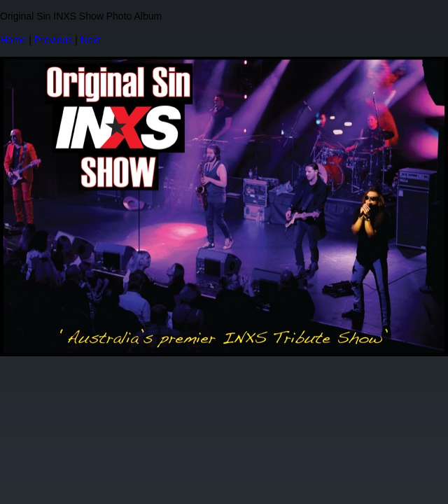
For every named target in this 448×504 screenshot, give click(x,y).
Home (13, 40)
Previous (53, 40)
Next (91, 40)
